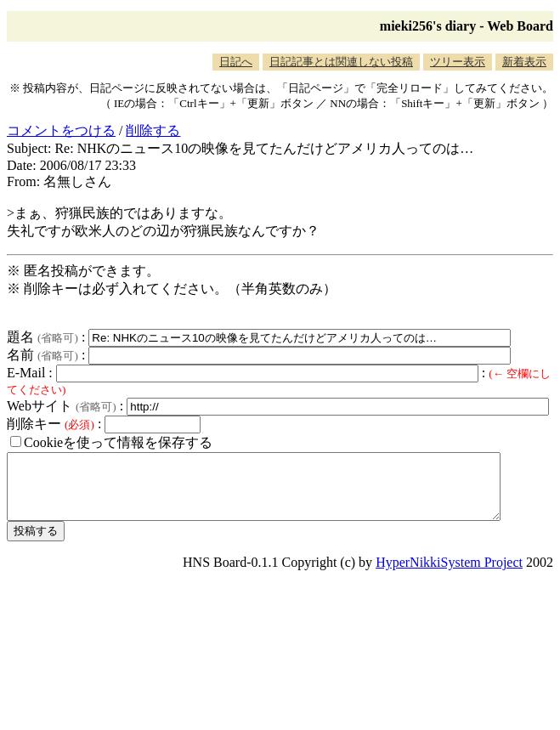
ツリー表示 (458, 62)
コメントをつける (61, 130)
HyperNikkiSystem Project (449, 575)
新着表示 (524, 62)
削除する (153, 130)
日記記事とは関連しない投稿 (341, 62)
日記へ (236, 62)
